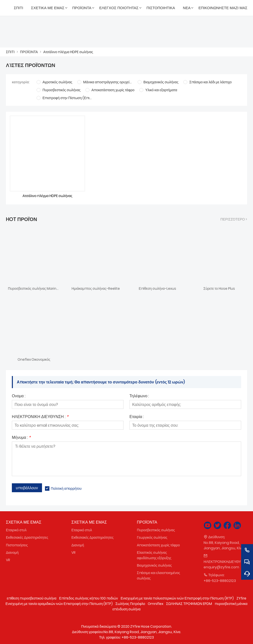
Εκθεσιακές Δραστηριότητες (27, 537)
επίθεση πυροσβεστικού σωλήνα (32, 598)
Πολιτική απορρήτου (66, 489)
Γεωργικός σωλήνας (152, 537)
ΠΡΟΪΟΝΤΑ (29, 52)
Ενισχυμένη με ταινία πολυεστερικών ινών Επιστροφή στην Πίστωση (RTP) (177, 598)
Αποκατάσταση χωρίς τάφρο (158, 545)
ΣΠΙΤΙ (10, 52)
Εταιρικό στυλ (16, 530)
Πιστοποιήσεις (17, 545)
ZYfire (241, 598)
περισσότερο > (234, 219)
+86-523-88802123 (220, 581)
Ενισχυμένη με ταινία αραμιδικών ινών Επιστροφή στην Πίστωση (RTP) (59, 604)
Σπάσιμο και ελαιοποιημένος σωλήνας (158, 576)
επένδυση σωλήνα (126, 609)
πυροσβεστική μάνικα (231, 604)
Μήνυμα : (21, 438)
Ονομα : (19, 396)
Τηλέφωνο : (139, 396)
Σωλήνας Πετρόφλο (130, 604)
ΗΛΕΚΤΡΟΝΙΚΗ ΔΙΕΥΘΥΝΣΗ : (40, 417)
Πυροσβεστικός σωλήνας (156, 530)
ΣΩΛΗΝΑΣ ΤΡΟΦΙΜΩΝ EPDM (189, 604)
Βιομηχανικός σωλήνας (154, 565)
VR (8, 560)
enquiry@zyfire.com (221, 567)
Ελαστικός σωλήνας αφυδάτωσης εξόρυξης (154, 555)
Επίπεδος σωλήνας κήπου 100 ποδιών (88, 598)
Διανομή (12, 553)
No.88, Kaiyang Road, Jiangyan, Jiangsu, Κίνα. (224, 545)
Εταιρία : (137, 417)
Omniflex (156, 604)
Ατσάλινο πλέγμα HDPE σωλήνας (68, 52)
